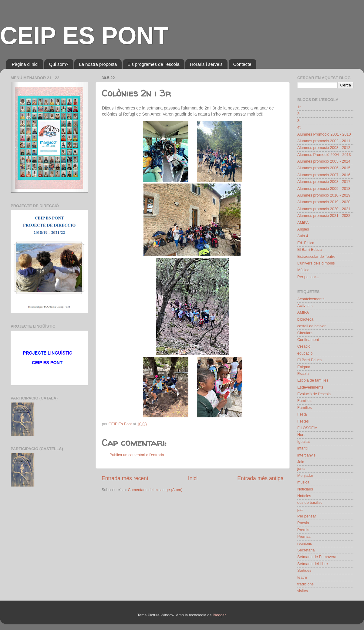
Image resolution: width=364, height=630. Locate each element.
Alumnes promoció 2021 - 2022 (324, 216)
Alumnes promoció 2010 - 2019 (324, 195)
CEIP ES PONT (84, 36)
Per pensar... (308, 277)
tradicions (305, 584)
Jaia (301, 462)
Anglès (303, 229)
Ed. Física (306, 243)
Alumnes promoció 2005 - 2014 (324, 161)
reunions (305, 544)
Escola (303, 374)
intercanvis (306, 455)
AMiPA (303, 223)
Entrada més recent (125, 478)
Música (303, 270)
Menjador (305, 476)
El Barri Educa (310, 250)
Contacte (242, 64)
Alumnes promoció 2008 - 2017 (324, 182)
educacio (305, 353)
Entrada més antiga (260, 478)
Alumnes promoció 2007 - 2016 (324, 175)
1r (299, 107)
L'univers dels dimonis (316, 263)
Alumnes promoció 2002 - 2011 (324, 141)
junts (301, 469)
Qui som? (59, 64)
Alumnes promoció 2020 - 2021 (324, 209)
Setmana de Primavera (317, 557)
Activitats (305, 306)
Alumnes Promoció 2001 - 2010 (324, 134)
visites (303, 591)
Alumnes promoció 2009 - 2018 (324, 189)
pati (300, 510)
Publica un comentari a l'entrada (137, 455)
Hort (301, 435)
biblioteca (305, 319)
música (303, 482)
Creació (304, 346)
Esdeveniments (310, 387)
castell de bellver (312, 326)
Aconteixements (311, 299)
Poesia (303, 523)
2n (299, 114)
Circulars (305, 333)
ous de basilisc (310, 503)
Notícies (304, 496)
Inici (193, 478)
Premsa (304, 537)
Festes (303, 421)
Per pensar (307, 516)
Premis (303, 530)
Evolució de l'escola (314, 394)
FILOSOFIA (307, 428)
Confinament (308, 340)
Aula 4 (303, 236)
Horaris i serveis (206, 64)
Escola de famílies (313, 380)
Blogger (219, 615)
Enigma (304, 367)
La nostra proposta (98, 64)
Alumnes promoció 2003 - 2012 (324, 148)
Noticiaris (305, 489)
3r (299, 121)
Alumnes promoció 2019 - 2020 (324, 202)
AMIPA (303, 312)
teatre (302, 578)
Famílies (305, 408)
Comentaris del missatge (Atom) (155, 490)
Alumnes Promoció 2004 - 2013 (324, 155)
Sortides (304, 571)
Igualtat (303, 442)
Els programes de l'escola (153, 64)
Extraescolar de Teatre (316, 257)
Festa (302, 414)
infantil (303, 448)
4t (299, 127)
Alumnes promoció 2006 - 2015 (324, 168)
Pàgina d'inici (25, 64)
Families (304, 401)
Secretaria (306, 550)
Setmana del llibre (313, 564)
